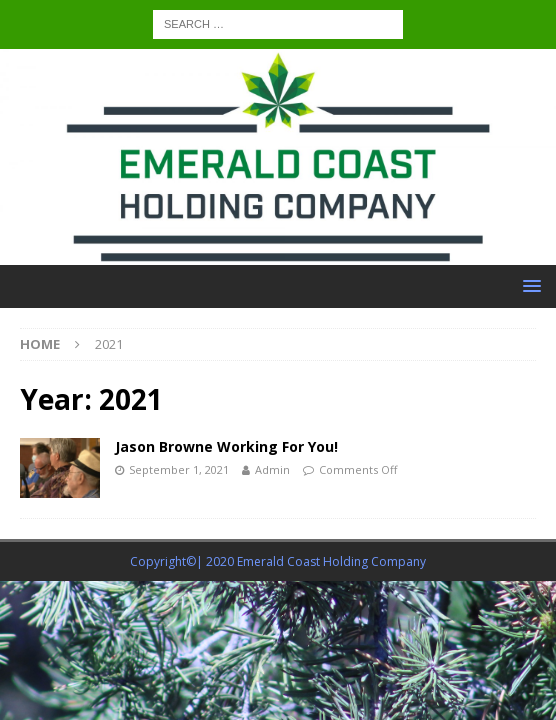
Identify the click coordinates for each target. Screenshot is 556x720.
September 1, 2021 (179, 469)
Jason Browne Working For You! (226, 446)
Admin (272, 469)
